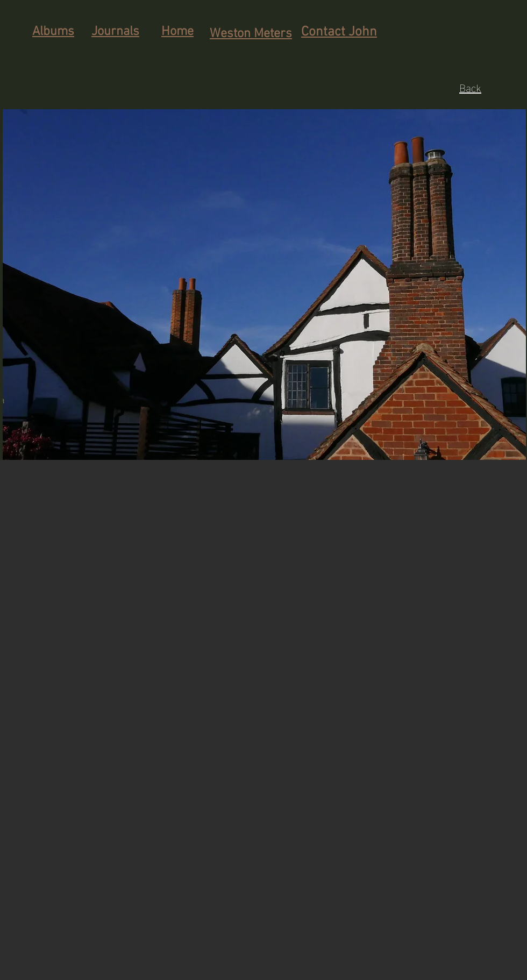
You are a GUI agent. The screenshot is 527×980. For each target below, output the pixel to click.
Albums (53, 32)
